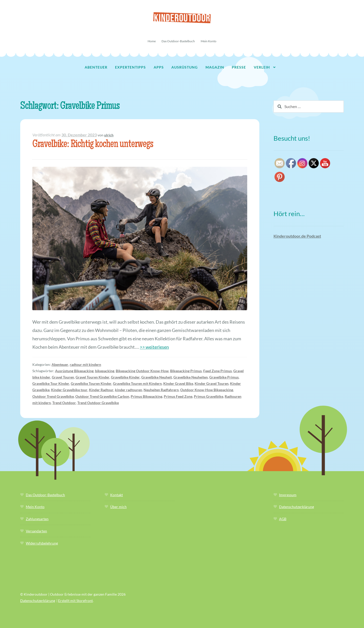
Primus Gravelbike (209, 396)
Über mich (118, 507)
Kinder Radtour (101, 390)
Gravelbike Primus (224, 377)
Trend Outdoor (64, 403)
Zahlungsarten (37, 519)
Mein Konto (209, 41)
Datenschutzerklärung (297, 507)
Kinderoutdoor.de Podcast (297, 236)
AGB (283, 519)
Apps (159, 67)
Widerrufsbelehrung (42, 543)
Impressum (288, 495)
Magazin (215, 67)
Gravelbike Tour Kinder (51, 383)
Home (152, 41)
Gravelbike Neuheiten (191, 377)
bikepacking (105, 371)
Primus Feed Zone (178, 396)
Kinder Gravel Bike (178, 383)
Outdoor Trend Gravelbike (53, 396)
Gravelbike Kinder (125, 377)
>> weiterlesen (154, 347)
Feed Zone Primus (218, 371)
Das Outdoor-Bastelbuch (178, 41)
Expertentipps (130, 67)
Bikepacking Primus (186, 371)
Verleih (262, 67)
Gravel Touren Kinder (93, 377)
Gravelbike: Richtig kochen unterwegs (93, 145)
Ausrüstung (185, 67)
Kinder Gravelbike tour (69, 390)
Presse (239, 67)
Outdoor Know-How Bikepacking (207, 390)
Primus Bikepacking (146, 396)
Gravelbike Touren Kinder (91, 383)
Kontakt (117, 495)
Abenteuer (96, 67)
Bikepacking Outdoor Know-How (142, 371)
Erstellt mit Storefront (75, 601)
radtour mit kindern (85, 364)
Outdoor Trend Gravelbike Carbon (102, 396)
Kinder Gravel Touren (212, 383)
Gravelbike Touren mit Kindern (137, 383)
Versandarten (36, 531)
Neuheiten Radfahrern (161, 390)
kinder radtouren (129, 390)
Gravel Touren (63, 377)
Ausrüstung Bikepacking (74, 371)
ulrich (109, 135)
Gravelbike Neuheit (157, 377)
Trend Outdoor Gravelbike (98, 403)
